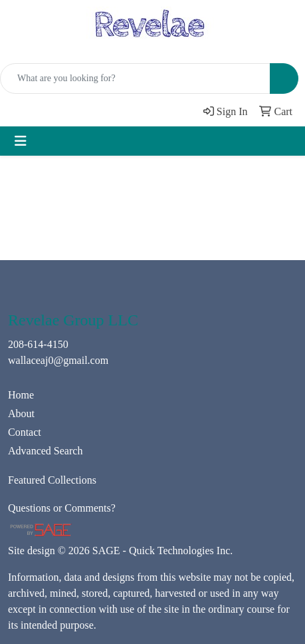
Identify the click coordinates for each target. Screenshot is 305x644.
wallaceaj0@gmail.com (58, 360)
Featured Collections (52, 480)
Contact (25, 432)
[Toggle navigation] (21, 141)
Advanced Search (45, 451)
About (21, 413)
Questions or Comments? (62, 508)
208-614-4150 (38, 344)
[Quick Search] (135, 79)
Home (21, 395)
